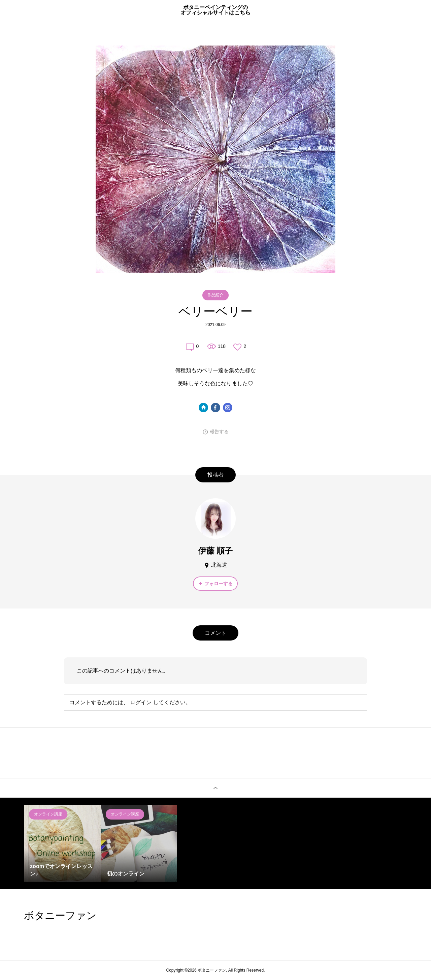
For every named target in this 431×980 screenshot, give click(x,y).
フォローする (219, 584)
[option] (62, 843)
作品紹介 (215, 295)
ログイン (141, 702)
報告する (219, 432)
